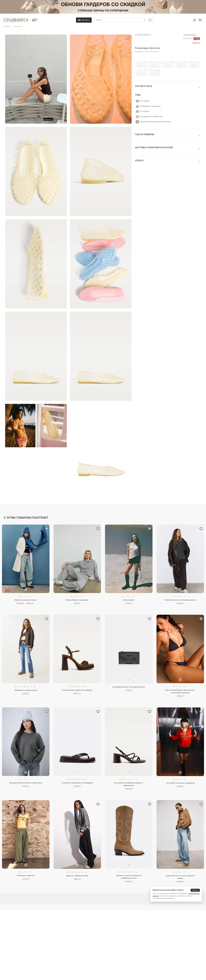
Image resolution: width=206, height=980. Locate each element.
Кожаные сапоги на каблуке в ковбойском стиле (129, 877)
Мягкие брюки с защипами (77, 600)
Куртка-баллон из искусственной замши (180, 877)
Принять (195, 890)
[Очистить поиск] (145, 20)
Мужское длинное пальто (26, 600)
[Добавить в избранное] (47, 529)
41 (154, 73)
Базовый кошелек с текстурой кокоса (129, 687)
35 (141, 65)
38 (181, 65)
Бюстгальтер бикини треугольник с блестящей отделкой (180, 691)
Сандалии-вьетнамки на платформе (77, 783)
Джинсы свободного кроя (77, 876)
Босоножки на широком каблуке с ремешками (129, 784)
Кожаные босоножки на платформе (77, 690)
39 (194, 65)
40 (141, 73)
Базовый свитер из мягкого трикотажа (26, 783)
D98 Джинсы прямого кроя (26, 690)
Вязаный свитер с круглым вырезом (180, 600)
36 (154, 65)
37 (168, 65)
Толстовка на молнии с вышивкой (180, 783)
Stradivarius (143, 35)
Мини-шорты (129, 600)
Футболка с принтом (26, 876)
